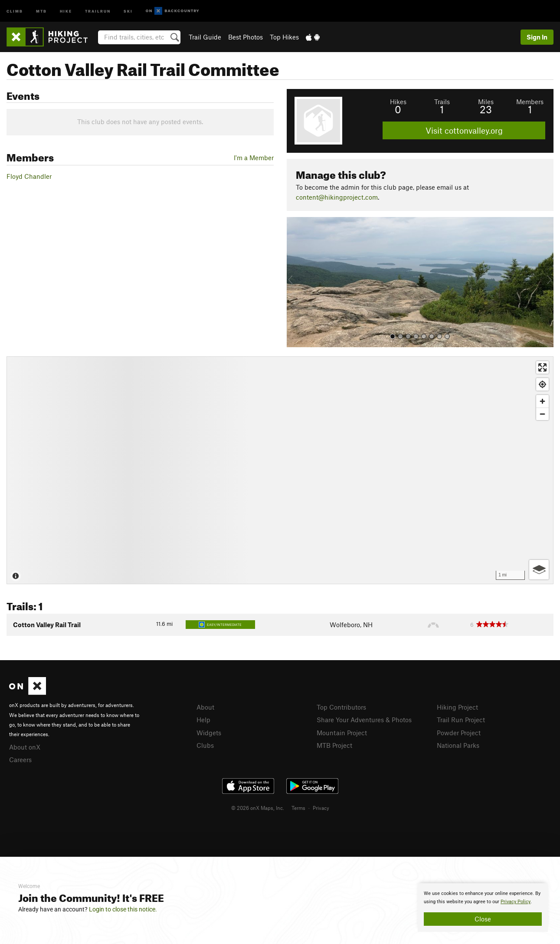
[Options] (539, 570)
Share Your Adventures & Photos (364, 720)
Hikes (398, 102)
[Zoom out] (542, 414)
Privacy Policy (516, 902)
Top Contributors (341, 707)
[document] (483, 908)
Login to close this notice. (123, 909)
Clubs (205, 745)
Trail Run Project (461, 720)
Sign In (537, 37)
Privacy (321, 808)
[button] (295, 282)
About (205, 707)
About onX (25, 747)
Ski (128, 11)
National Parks (458, 745)
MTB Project (334, 745)
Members (530, 102)
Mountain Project (342, 733)
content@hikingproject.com (337, 197)
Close (483, 919)
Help (203, 720)
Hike (66, 11)
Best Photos (246, 37)
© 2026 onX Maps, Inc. (258, 808)
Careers (20, 760)
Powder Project (459, 733)
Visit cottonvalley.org (464, 130)
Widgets (209, 733)
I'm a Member (254, 158)
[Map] (280, 470)
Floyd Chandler (29, 176)
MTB (41, 11)
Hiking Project (457, 707)
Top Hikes (284, 37)
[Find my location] (542, 384)
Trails (442, 102)
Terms (298, 808)
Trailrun (98, 11)
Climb (15, 11)
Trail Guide (205, 37)
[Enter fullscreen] (542, 367)
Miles (486, 102)
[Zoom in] (542, 401)
